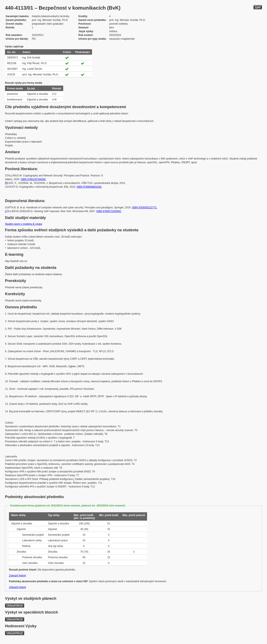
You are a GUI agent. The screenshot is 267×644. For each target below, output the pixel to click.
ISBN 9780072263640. (109, 211)
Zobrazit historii (17, 576)
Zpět (258, 7)
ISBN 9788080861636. (89, 187)
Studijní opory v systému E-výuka (23, 224)
